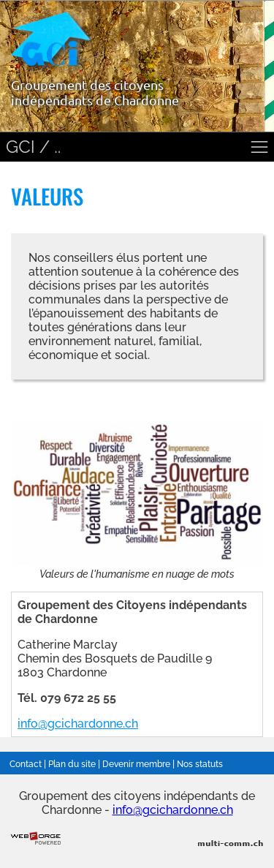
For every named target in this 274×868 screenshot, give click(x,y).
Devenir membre (136, 764)
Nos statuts (200, 764)
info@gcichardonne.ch (78, 724)
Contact (26, 764)
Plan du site (72, 764)
